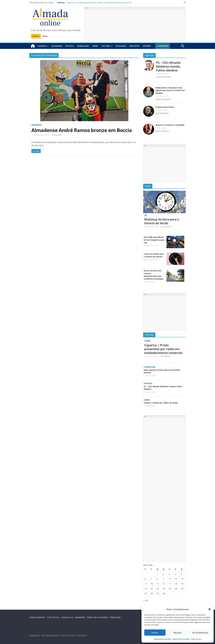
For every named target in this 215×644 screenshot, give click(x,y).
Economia (57, 46)
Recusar (178, 633)
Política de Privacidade (163, 639)
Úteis (148, 186)
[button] (210, 609)
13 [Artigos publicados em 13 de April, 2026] (146, 584)
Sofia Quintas (57, 135)
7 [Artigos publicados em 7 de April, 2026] (151, 579)
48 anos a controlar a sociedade (170, 125)
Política (70, 46)
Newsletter (80, 617)
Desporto (134, 46)
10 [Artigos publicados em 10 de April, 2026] (170, 579)
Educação (121, 46)
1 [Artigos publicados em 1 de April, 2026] (157, 574)
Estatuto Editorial (37, 617)
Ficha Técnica (196, 639)
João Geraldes (162, 113)
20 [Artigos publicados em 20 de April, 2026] (146, 589)
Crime (95, 46)
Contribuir (163, 46)
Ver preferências (200, 633)
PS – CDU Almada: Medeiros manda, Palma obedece (169, 66)
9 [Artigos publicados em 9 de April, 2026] (163, 579)
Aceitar (155, 633)
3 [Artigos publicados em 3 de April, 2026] (169, 574)
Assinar (36, 36)
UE (146, 215)
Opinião (147, 46)
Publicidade (115, 617)
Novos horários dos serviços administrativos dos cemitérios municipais (154, 275)
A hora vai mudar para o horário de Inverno (154, 255)
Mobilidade (83, 46)
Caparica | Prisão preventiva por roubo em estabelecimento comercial (99, 3)
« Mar (146, 600)
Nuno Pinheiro (162, 131)
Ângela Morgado (163, 99)
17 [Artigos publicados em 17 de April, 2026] (170, 584)
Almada (42, 46)
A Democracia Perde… (165, 107)
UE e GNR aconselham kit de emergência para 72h (154, 240)
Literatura (150, 367)
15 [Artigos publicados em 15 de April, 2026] (158, 584)
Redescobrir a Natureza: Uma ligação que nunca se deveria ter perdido (170, 90)
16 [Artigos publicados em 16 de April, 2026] (164, 584)
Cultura (106, 46)
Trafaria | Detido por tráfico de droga (161, 403)
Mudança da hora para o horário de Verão (162, 221)
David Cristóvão (164, 77)
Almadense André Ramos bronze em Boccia (82, 130)
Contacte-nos (67, 617)
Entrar (45, 36)
